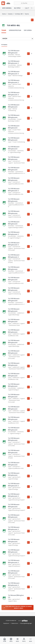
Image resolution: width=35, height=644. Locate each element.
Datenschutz (15, 623)
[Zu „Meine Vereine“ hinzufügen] (32, 20)
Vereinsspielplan (15, 30)
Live (27, 8)
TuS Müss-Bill (19, 14)
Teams (4, 30)
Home (4, 14)
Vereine (10, 14)
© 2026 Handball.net (11, 621)
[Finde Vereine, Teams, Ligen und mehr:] (24, 3)
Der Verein (28, 30)
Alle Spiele (17, 8)
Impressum (6, 623)
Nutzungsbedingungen (26, 623)
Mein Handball (7, 8)
